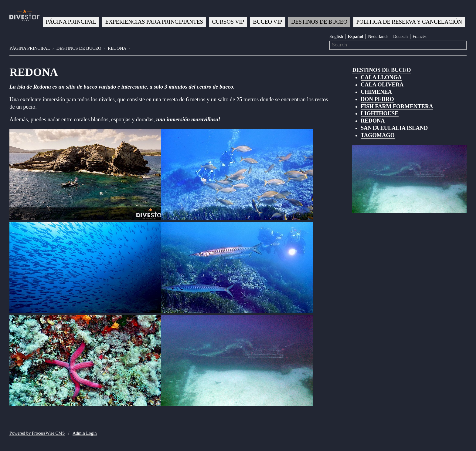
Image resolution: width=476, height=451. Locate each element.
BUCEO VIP (268, 22)
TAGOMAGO (378, 135)
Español (356, 36)
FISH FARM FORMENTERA (397, 106)
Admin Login (85, 433)
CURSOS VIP (228, 22)
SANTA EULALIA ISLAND (394, 128)
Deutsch (400, 36)
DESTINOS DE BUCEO (319, 22)
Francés (420, 36)
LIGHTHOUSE (380, 113)
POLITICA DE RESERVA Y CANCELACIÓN (409, 22)
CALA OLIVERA (382, 85)
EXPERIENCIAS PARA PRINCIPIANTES (154, 22)
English (336, 36)
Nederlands (378, 36)
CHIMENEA (376, 92)
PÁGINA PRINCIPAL (71, 22)
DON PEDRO (377, 99)
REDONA (373, 121)
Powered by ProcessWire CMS (37, 433)
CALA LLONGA (381, 77)
